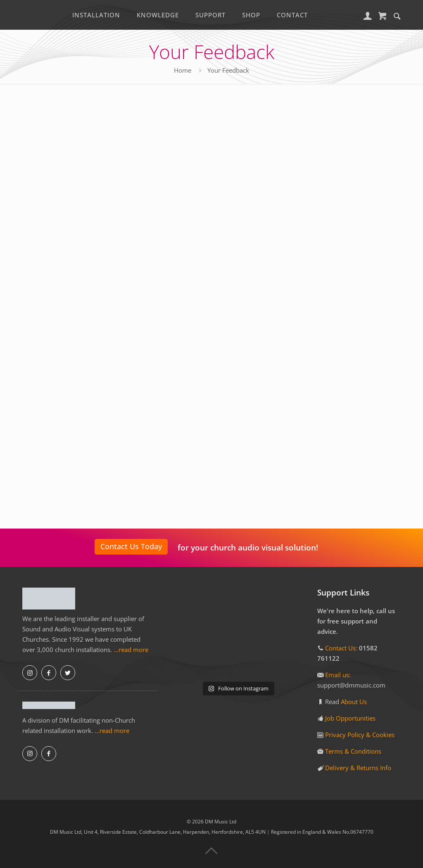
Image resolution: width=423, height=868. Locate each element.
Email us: (338, 675)
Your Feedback (228, 70)
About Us (354, 702)
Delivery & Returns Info (358, 768)
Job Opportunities (350, 718)
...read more (131, 650)
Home (183, 70)
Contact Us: (341, 648)
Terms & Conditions (353, 751)
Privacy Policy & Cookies (360, 735)
